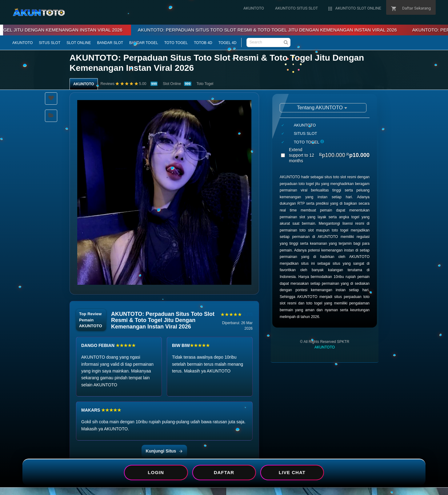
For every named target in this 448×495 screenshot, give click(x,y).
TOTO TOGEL (176, 43)
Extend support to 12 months (329, 155)
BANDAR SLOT (110, 43)
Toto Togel (205, 84)
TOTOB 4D (203, 43)
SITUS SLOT (50, 43)
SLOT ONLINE (79, 43)
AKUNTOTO (22, 43)
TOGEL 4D (228, 43)
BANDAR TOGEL (144, 43)
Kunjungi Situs (164, 451)
